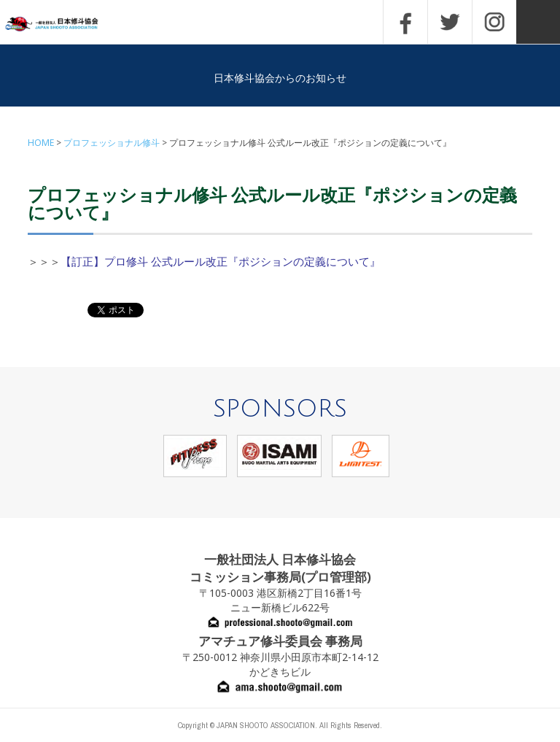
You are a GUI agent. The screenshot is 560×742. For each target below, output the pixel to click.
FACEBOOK (405, 22)
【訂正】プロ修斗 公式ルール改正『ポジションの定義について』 (221, 261)
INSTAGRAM (494, 22)
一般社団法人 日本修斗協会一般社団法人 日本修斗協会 (62, 24)
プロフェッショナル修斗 (112, 143)
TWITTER (450, 22)
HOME (41, 143)
